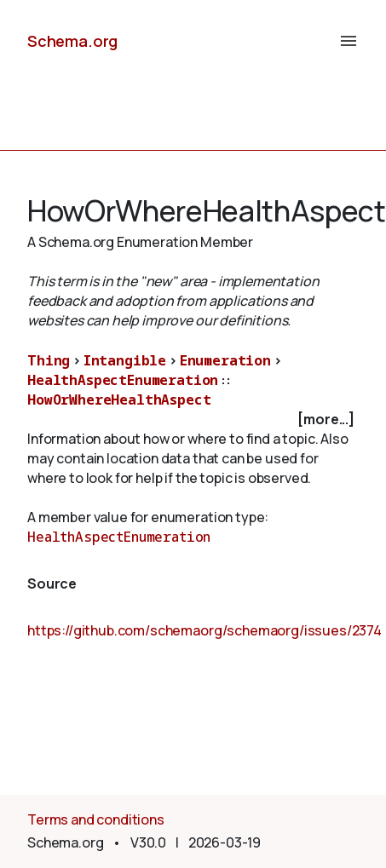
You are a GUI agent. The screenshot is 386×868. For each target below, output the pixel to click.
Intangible (125, 360)
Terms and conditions (96, 819)
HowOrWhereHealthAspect (119, 400)
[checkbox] (193, 420)
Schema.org (72, 41)
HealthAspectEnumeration (123, 380)
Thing (49, 360)
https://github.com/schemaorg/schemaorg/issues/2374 (205, 630)
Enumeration (225, 360)
